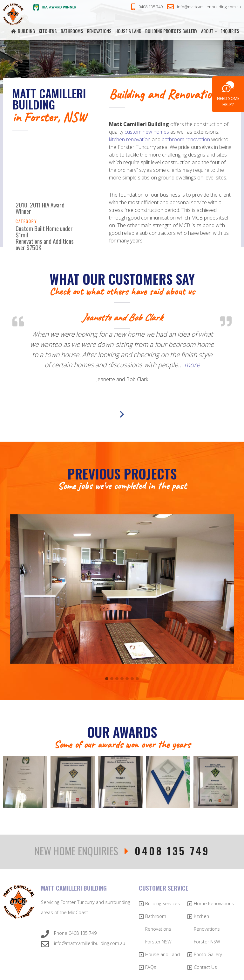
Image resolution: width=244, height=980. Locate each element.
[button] (107, 679)
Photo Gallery (208, 954)
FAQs (151, 967)
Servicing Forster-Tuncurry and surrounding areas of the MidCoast (85, 907)
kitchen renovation (130, 139)
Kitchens (48, 31)
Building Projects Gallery (171, 31)
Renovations (99, 31)
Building (26, 31)
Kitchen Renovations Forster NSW (207, 929)
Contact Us (205, 967)
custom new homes (147, 132)
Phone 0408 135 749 (69, 934)
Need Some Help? (228, 101)
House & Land (128, 31)
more (192, 365)
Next (122, 414)
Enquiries (230, 31)
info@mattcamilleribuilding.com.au (204, 7)
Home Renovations (214, 903)
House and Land (163, 954)
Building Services (163, 903)
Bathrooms (72, 31)
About (207, 31)
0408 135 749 (147, 7)
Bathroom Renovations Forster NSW (158, 929)
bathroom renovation (186, 139)
